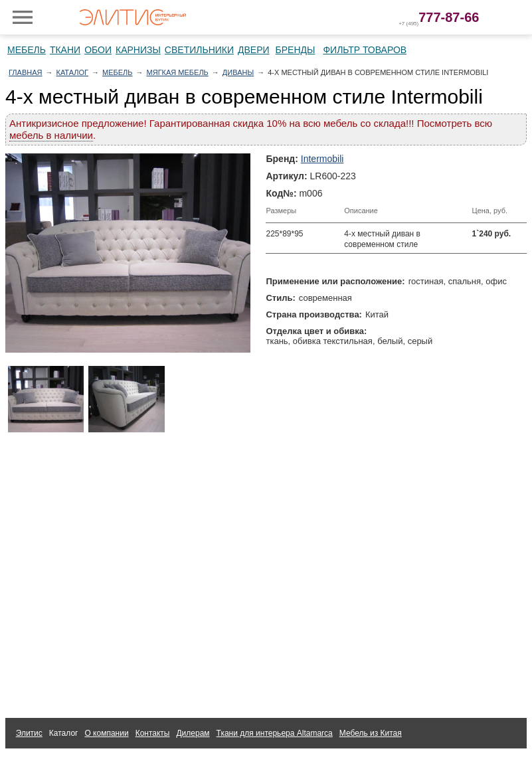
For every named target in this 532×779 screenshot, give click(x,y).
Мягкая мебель (178, 72)
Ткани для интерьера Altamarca (275, 733)
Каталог (72, 72)
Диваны (238, 72)
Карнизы (138, 50)
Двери (254, 50)
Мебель (27, 50)
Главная (25, 72)
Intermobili (322, 159)
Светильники (199, 50)
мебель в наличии (51, 135)
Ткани (65, 50)
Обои (98, 50)
